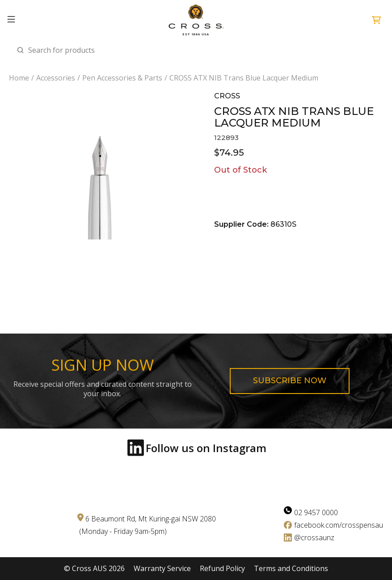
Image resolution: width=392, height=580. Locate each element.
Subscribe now (290, 381)
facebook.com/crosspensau (339, 525)
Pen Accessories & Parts (122, 78)
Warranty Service (162, 569)
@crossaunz (314, 538)
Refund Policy (222, 569)
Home (19, 78)
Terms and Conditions (291, 569)
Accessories (56, 78)
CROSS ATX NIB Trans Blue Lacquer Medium (244, 78)
